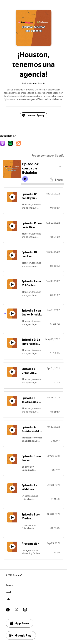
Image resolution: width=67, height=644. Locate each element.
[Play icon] (25, 179)
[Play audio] (60, 166)
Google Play (20, 635)
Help (8, 599)
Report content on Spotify (48, 156)
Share (56, 180)
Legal (8, 592)
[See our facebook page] (8, 610)
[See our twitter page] (16, 610)
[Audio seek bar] (42, 184)
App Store (19, 623)
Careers (9, 585)
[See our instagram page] (25, 610)
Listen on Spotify (33, 115)
